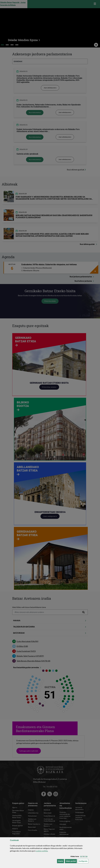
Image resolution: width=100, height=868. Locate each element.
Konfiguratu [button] (83, 861)
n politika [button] (42, 851)
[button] (81, 856)
